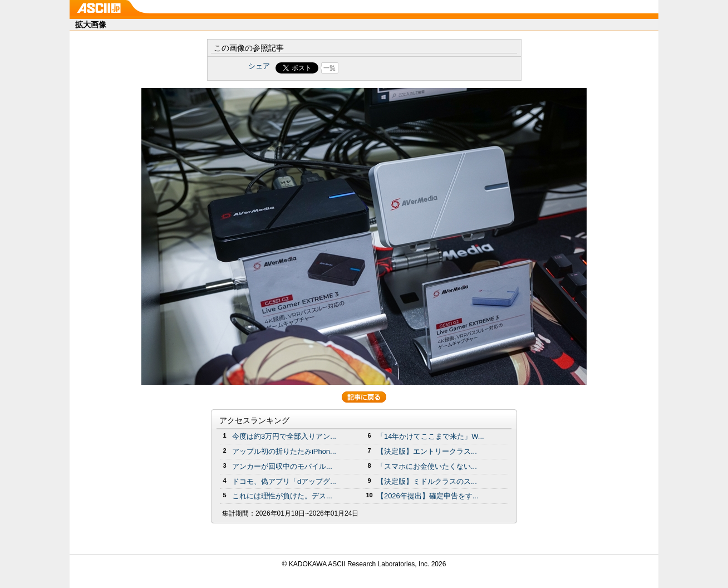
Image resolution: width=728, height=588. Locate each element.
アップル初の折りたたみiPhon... (284, 451)
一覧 (329, 68)
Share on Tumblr (405, 68)
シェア (259, 66)
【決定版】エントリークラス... (427, 451)
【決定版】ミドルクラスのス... (427, 481)
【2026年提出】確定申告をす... (428, 496)
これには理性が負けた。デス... (282, 496)
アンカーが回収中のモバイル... (282, 466)
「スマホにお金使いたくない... (427, 466)
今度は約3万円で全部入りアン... (284, 436)
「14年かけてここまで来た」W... (431, 436)
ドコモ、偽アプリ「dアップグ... (284, 481)
